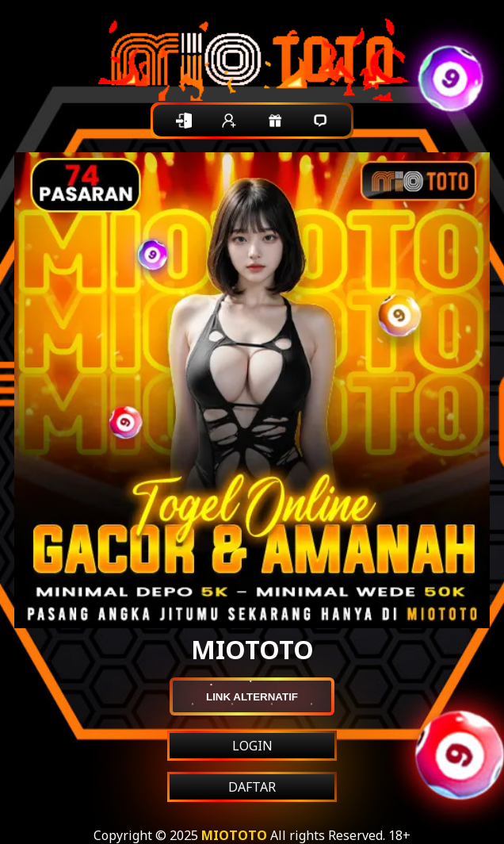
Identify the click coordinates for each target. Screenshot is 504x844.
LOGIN (252, 746)
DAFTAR (252, 787)
